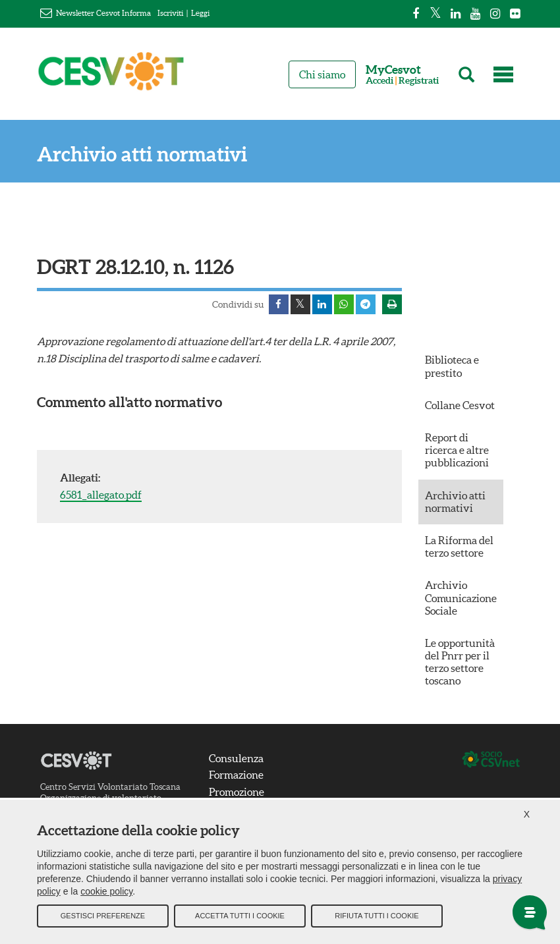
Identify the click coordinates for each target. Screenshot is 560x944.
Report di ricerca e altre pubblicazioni (457, 450)
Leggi (200, 13)
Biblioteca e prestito (452, 366)
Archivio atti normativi (142, 154)
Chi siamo (322, 74)
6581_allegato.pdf (101, 495)
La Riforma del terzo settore (459, 546)
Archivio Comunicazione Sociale (461, 597)
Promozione (237, 792)
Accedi (379, 81)
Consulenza (236, 758)
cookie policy (106, 891)
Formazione (236, 775)
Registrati (419, 81)
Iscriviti (170, 13)
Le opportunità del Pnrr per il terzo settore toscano (460, 662)
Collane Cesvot (460, 405)
